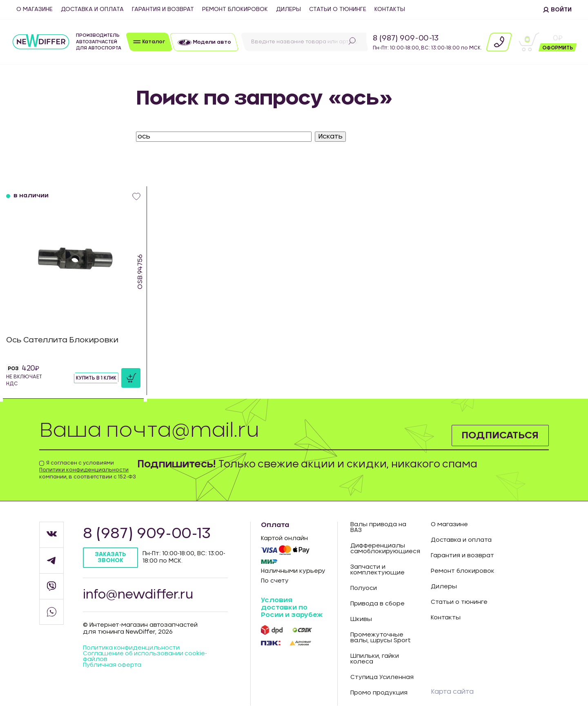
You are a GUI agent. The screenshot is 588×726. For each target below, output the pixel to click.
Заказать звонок (110, 557)
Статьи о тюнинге (338, 9)
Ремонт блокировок (235, 9)
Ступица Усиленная (382, 677)
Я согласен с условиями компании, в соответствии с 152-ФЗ (88, 470)
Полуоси (364, 588)
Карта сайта (452, 692)
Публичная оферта (112, 666)
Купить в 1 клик (96, 378)
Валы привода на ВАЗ (378, 527)
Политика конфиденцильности (131, 649)
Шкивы (361, 619)
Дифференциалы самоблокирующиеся (384, 549)
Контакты (390, 9)
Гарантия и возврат (163, 9)
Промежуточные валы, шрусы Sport (381, 638)
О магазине (35, 9)
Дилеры (288, 9)
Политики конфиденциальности (84, 470)
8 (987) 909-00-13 (406, 38)
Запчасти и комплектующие (378, 570)
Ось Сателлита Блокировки (63, 340)
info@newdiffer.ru (139, 595)
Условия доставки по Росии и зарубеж (292, 607)
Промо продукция (379, 693)
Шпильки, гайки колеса (375, 659)
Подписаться (500, 436)
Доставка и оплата (92, 9)
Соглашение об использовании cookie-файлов (146, 657)
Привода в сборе (378, 604)
